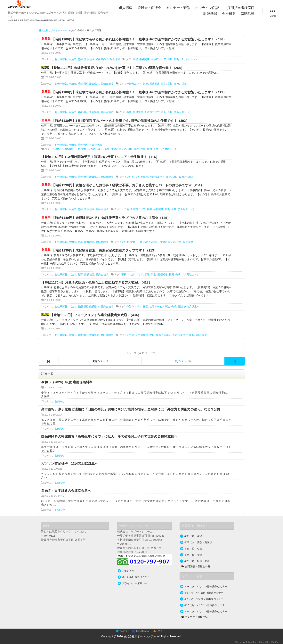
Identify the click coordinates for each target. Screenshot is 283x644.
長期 (170, 59)
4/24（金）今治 (193, 555)
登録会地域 (113, 59)
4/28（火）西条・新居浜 (198, 542)
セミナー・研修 (178, 8)
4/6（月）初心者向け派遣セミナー (204, 593)
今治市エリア (158, 59)
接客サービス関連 (160, 307)
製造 (146, 84)
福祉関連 (158, 209)
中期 (77, 149)
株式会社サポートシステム (140, 636)
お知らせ (60, 401)
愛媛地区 (89, 59)
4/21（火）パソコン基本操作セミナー (206, 612)
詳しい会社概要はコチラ (136, 577)
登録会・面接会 (149, 8)
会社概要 (229, 14)
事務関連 (144, 59)
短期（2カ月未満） (183, 177)
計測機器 (210, 14)
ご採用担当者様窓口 (239, 8)
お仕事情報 (61, 59)
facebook (141, 631)
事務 (135, 59)
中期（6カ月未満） (92, 149)
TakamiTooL (252, 642)
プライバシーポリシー (135, 583)
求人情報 (126, 8)
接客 (150, 209)
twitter (122, 631)
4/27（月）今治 (193, 549)
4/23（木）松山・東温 (197, 561)
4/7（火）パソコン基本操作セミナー (205, 599)
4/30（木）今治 (193, 536)
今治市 (73, 59)
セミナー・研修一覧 (195, 617)
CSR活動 (247, 14)
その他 (56, 149)
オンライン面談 (207, 8)
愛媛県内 (101, 59)
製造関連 (155, 84)
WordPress (276, 642)
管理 (136, 149)
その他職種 (67, 149)
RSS (158, 631)
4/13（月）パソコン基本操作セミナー (206, 605)
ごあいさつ (128, 571)
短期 (130, 149)
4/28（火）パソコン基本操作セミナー (206, 587)
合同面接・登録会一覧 (196, 566)
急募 (80, 59)
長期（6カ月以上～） (186, 59)
